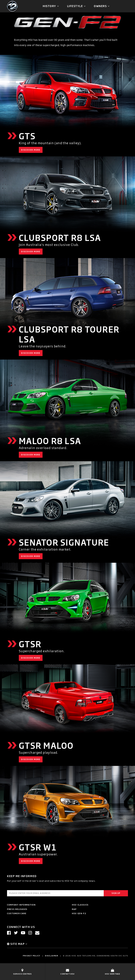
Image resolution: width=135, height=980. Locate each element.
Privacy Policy (32, 956)
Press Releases (17, 909)
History (49, 6)
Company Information (21, 905)
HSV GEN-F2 (79, 913)
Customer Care (17, 913)
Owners (100, 6)
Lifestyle (75, 6)
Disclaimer (52, 956)
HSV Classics (80, 905)
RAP (74, 909)
